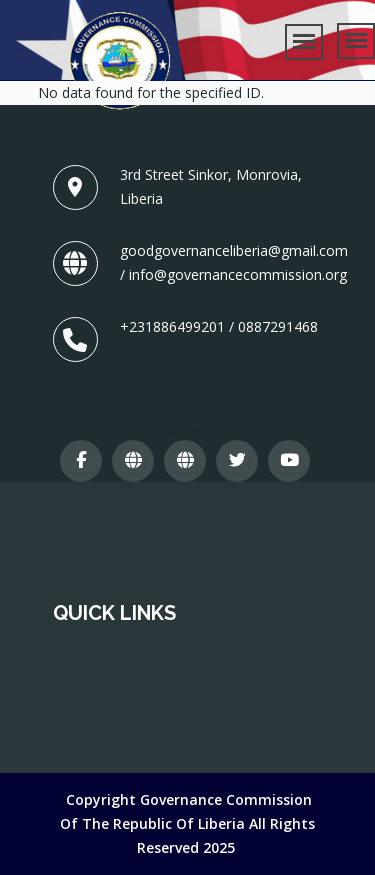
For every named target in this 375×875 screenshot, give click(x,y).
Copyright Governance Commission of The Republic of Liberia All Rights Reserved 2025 (187, 823)
